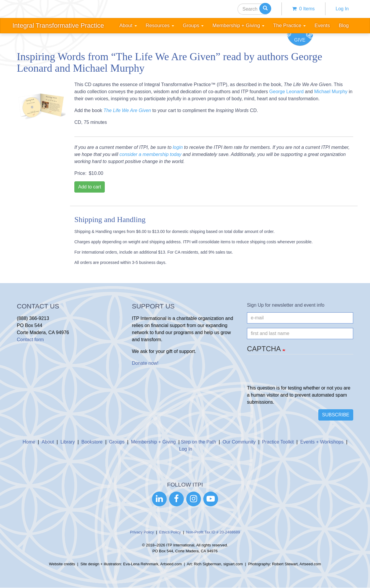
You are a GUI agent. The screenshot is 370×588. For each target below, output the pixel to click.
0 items (303, 9)
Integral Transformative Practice (58, 26)
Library (68, 442)
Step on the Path (198, 442)
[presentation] (292, 373)
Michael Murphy (331, 92)
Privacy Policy (142, 532)
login (178, 147)
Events (322, 26)
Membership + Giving (153, 442)
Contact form (30, 340)
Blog (344, 26)
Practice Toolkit (278, 442)
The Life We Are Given (127, 110)
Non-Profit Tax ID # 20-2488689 (213, 532)
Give (300, 40)
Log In (342, 9)
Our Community (239, 442)
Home (29, 442)
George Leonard (287, 92)
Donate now (144, 363)
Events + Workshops (322, 442)
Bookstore (92, 442)
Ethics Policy (170, 532)
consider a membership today (150, 154)
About (48, 442)
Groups (117, 442)
